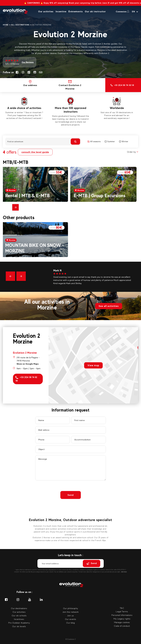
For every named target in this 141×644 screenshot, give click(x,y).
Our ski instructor (95, 11)
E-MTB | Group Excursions (100, 195)
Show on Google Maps (28, 364)
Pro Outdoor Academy (19, 623)
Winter (124, 141)
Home (6, 25)
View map (93, 365)
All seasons (94, 141)
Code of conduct (122, 626)
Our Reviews (28, 62)
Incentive (61, 11)
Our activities (19, 612)
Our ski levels (19, 626)
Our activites (46, 11)
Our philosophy (71, 608)
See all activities (109, 306)
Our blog (70, 623)
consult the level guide (35, 152)
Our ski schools (19, 615)
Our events (71, 619)
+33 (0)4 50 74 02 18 (26, 379)
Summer (110, 141)
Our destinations (19, 608)
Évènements (76, 11)
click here (124, 572)
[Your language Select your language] (135, 12)
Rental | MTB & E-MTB (27, 195)
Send (71, 495)
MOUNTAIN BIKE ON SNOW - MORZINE (35, 248)
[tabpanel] (24, 108)
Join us (70, 615)
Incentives (19, 619)
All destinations (20, 25)
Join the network (71, 612)
